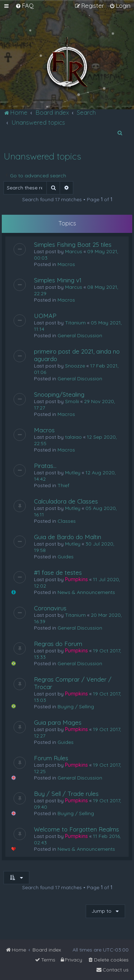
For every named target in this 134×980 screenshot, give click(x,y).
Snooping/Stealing (59, 394)
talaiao (73, 437)
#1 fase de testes (58, 572)
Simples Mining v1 (58, 280)
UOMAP (45, 316)
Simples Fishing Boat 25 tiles (73, 244)
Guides (66, 557)
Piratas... (45, 466)
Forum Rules (51, 758)
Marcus (74, 251)
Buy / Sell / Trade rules (66, 794)
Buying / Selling (76, 707)
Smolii (72, 401)
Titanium (75, 323)
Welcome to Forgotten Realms (76, 829)
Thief (63, 485)
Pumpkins (76, 579)
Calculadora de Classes (66, 501)
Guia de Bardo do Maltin (68, 537)
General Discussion (80, 335)
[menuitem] (24, 6)
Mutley (73, 473)
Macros (66, 264)
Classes (67, 521)
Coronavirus (50, 608)
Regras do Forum (58, 644)
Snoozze (75, 366)
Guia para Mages (58, 722)
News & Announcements (86, 592)
